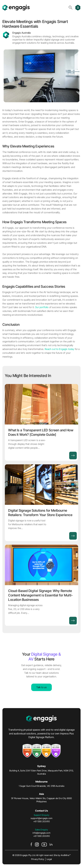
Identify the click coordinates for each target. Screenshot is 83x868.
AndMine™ (66, 855)
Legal (49, 859)
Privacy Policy (38, 859)
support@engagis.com (41, 818)
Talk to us (42, 687)
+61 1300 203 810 (41, 821)
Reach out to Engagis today (59, 349)
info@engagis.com (41, 833)
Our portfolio (42, 307)
